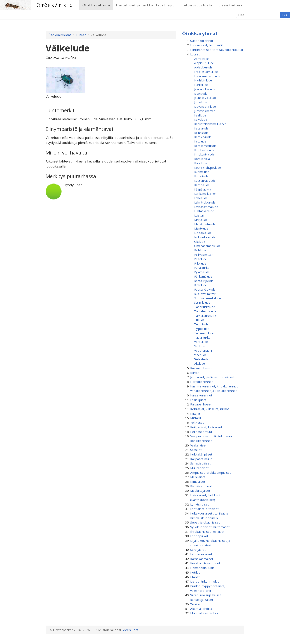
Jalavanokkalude (205, 89)
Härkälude (201, 85)
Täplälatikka (202, 337)
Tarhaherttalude (205, 311)
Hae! (285, 15)
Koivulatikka (202, 159)
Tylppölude (202, 329)
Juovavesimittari (205, 111)
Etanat (195, 577)
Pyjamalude (202, 272)
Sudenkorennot (202, 41)
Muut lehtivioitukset (205, 613)
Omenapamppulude (207, 246)
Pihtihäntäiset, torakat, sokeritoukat (217, 50)
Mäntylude (201, 228)
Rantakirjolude (204, 281)
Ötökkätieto (55, 5)
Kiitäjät (195, 413)
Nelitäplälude (203, 233)
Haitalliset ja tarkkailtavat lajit (145, 5)
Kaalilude (200, 115)
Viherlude (200, 355)
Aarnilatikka (202, 59)
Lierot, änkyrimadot (204, 581)
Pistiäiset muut (201, 486)
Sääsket (196, 450)
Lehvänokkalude (205, 202)
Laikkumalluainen (205, 194)
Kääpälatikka (203, 189)
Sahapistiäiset (200, 463)
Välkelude (201, 359)
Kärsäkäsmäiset (202, 559)
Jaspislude (201, 93)
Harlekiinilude (203, 80)
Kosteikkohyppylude (207, 168)
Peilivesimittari (204, 255)
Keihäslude (201, 133)
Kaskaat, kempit (202, 368)
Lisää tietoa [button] (230, 5)
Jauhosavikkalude (205, 98)
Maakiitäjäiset (200, 491)
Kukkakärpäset (201, 454)
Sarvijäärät (198, 550)
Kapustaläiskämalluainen (210, 124)
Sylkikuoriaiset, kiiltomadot (210, 527)
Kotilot (195, 572)
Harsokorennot (201, 382)
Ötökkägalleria (96, 5)
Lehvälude (201, 198)
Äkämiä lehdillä (201, 609)
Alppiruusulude (204, 63)
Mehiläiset (198, 477)
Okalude (200, 242)
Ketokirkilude (203, 137)
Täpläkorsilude (204, 333)
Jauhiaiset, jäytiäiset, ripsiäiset (212, 377)
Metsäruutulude (205, 224)
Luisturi (199, 215)
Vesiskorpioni (203, 350)
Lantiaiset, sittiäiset (204, 509)
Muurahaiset (199, 468)
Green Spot (130, 630)
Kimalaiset (198, 481)
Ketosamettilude (205, 146)
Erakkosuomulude (206, 72)
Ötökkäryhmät (60, 35)
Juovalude (201, 102)
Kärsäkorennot (201, 395)
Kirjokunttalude (204, 154)
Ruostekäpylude (205, 289)
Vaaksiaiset (198, 445)
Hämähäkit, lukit (202, 568)
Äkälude (199, 363)
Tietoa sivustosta (196, 5)
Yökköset (197, 422)
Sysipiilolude (202, 302)
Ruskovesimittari (205, 294)
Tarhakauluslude (205, 316)
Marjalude (201, 220)
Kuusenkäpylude (205, 181)
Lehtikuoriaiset (201, 554)
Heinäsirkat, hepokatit (207, 45)
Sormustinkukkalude (207, 298)
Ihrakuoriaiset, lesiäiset (207, 532)
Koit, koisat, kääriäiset (206, 427)
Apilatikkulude (203, 67)
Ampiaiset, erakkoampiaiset (210, 472)
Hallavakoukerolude (207, 76)
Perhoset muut (201, 432)
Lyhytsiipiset (199, 504)
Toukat (195, 604)
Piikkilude (200, 263)
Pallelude (200, 250)
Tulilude (199, 320)
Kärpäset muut (201, 459)
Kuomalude (202, 172)
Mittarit (196, 418)
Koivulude (201, 163)
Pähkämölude (203, 276)
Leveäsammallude (206, 207)
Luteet (81, 35)
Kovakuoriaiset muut (205, 563)
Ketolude (200, 141)
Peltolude (200, 259)
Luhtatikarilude (204, 211)
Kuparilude (201, 176)
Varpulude (201, 342)
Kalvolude (201, 119)
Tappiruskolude (205, 307)
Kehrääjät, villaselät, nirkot (210, 409)
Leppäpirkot (199, 536)
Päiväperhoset (201, 404)
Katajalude (201, 128)
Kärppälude (202, 185)
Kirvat (194, 373)
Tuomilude (201, 324)
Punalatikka (202, 268)
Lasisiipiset (198, 400)
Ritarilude (200, 285)
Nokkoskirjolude (205, 237)
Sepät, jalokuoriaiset (205, 522)
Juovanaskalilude (205, 106)
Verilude (200, 346)
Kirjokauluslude (204, 150)
